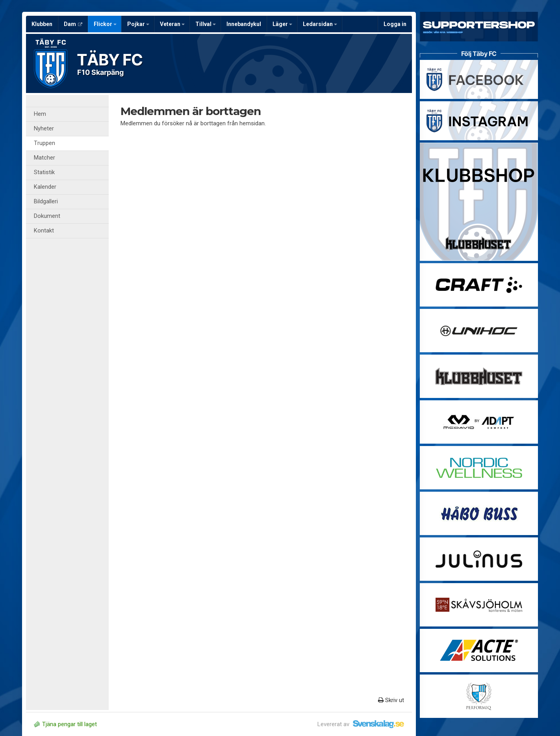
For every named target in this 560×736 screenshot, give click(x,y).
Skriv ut (391, 700)
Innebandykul (244, 24)
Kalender (45, 187)
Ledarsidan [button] (320, 24)
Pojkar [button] (138, 24)
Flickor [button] (105, 24)
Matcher (45, 158)
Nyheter (44, 129)
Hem (40, 114)
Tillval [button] (206, 24)
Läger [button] (282, 24)
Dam (73, 24)
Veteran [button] (172, 24)
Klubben (42, 24)
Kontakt (44, 231)
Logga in (395, 24)
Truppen (45, 143)
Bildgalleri (46, 202)
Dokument (47, 216)
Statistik (44, 172)
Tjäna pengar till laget (65, 724)
